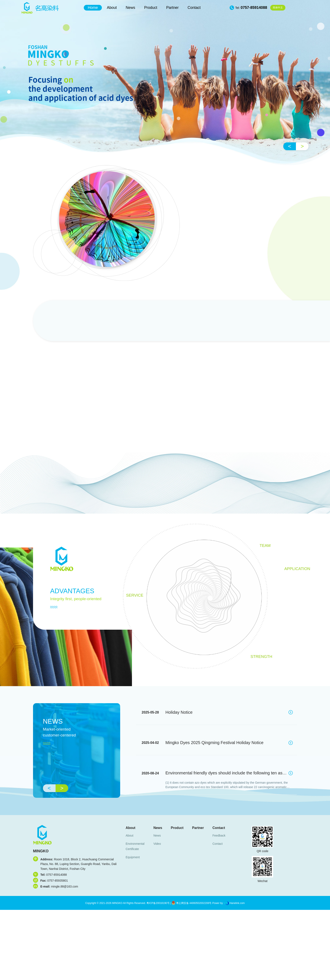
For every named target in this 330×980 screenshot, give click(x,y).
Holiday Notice (179, 712)
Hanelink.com (237, 903)
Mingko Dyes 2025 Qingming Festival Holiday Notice (214, 743)
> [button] (302, 146)
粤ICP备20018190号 (158, 903)
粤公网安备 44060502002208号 (192, 903)
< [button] (290, 146)
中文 (278, 8)
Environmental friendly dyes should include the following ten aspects (229, 773)
